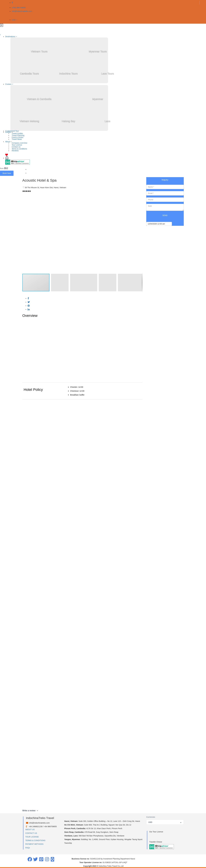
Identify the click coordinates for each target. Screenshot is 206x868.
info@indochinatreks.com (22, 11)
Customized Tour (12, 131)
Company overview (19, 143)
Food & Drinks (18, 137)
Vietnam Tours (39, 52)
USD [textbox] (150, 822)
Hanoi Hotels (33, 173)
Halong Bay (68, 121)
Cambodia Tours (29, 74)
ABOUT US (30, 830)
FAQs (28, 848)
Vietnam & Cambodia (39, 99)
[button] (140, 197)
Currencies (151, 817)
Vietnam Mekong (29, 121)
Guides (8, 132)
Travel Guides (17, 133)
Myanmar (98, 99)
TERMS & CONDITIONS (35, 840)
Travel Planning (18, 135)
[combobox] (165, 822)
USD (14, 20)
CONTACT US (31, 833)
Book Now (7, 173)
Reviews (15, 151)
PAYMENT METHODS (34, 844)
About (8, 142)
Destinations (11, 37)
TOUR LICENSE (32, 837)
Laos (107, 121)
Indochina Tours (69, 74)
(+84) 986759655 (19, 8)
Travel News (17, 139)
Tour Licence (17, 145)
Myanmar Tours (98, 52)
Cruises (9, 84)
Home (30, 169)
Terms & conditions (19, 149)
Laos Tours (107, 74)
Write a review (30, 811)
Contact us (16, 147)
